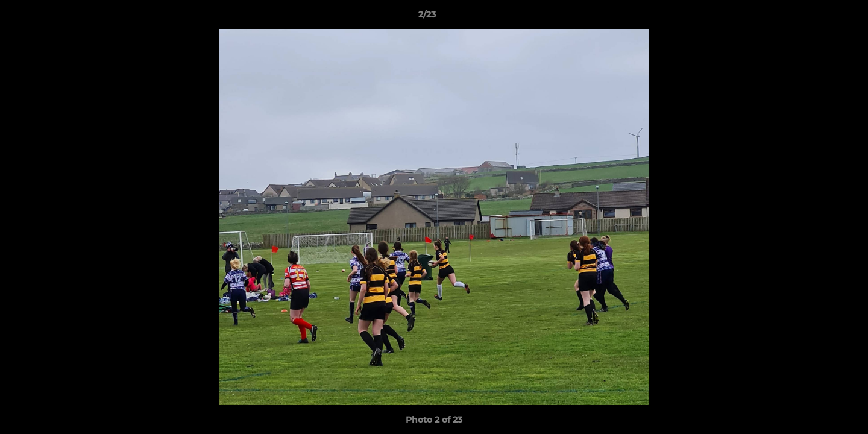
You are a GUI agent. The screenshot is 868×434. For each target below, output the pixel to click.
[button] (817, 17)
